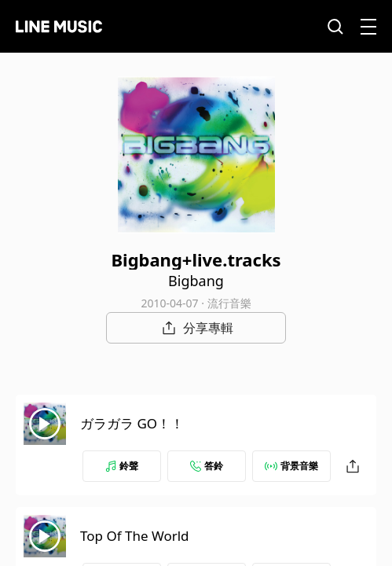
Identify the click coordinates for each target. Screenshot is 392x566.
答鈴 (207, 466)
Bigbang (196, 281)
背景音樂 (291, 466)
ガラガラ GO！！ (132, 423)
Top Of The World (135, 536)
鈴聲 (122, 466)
